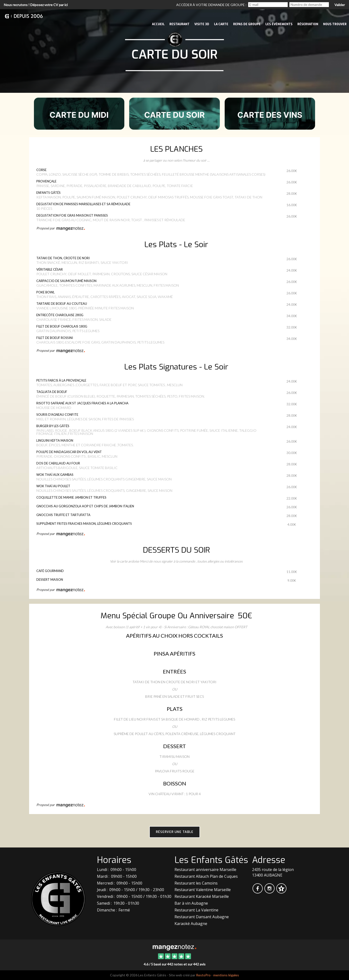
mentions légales (226, 975)
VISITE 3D (202, 24)
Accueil (158, 24)
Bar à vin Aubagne (191, 903)
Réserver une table (175, 832)
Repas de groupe (247, 24)
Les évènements (279, 24)
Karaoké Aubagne (191, 924)
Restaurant (179, 24)
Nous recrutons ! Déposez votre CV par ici (36, 5)
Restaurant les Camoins (196, 883)
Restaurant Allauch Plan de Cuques (206, 876)
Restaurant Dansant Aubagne (202, 917)
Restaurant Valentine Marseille (203, 890)
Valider (340, 5)
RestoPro (203, 975)
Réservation (308, 24)
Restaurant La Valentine (196, 910)
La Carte (221, 24)
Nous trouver (335, 24)
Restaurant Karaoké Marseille (202, 896)
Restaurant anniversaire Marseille (205, 870)
